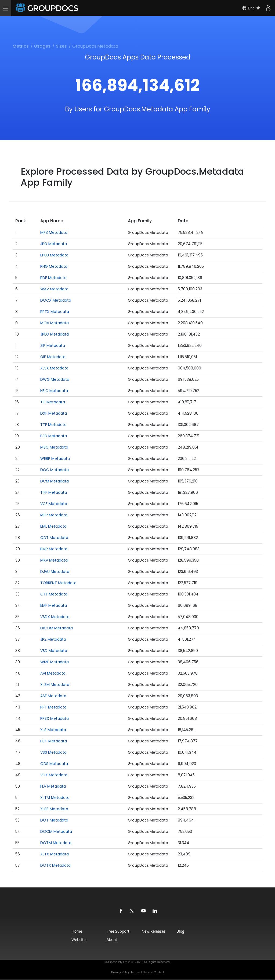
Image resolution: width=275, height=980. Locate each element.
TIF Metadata (53, 402)
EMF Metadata (54, 605)
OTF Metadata (54, 594)
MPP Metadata (54, 515)
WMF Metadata (55, 662)
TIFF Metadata (54, 492)
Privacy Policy (120, 972)
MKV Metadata (54, 560)
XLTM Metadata (55, 798)
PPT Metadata (53, 707)
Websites (79, 940)
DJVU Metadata (55, 572)
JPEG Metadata (55, 334)
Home (77, 931)
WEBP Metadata (55, 459)
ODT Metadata (54, 538)
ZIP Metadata (53, 346)
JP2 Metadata (53, 639)
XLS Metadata (53, 730)
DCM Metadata (55, 481)
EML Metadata (53, 526)
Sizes (61, 46)
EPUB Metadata (54, 255)
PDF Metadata (53, 278)
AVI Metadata (53, 673)
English (251, 8)
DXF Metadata (54, 413)
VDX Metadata (54, 775)
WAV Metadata (54, 289)
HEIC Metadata (54, 391)
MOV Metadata (55, 323)
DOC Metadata (55, 470)
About (112, 940)
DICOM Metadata (57, 628)
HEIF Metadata (54, 741)
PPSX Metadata (55, 718)
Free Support (118, 931)
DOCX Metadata (56, 300)
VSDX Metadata (55, 617)
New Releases (154, 931)
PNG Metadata (54, 266)
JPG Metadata (54, 244)
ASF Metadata (53, 696)
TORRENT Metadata (58, 583)
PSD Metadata (54, 436)
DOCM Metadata (56, 831)
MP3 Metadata (54, 232)
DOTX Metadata (55, 865)
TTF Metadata (53, 425)
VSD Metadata (54, 651)
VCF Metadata (54, 504)
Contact (159, 972)
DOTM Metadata (56, 843)
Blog (180, 931)
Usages (42, 46)
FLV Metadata (53, 786)
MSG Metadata (54, 447)
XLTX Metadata (55, 854)
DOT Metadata (54, 820)
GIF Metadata (53, 357)
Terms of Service (142, 972)
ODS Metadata (54, 764)
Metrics (21, 46)
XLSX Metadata (54, 368)
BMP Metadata (54, 549)
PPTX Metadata (55, 312)
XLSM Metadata (55, 685)
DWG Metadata (55, 379)
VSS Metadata (53, 752)
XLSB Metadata (54, 809)
